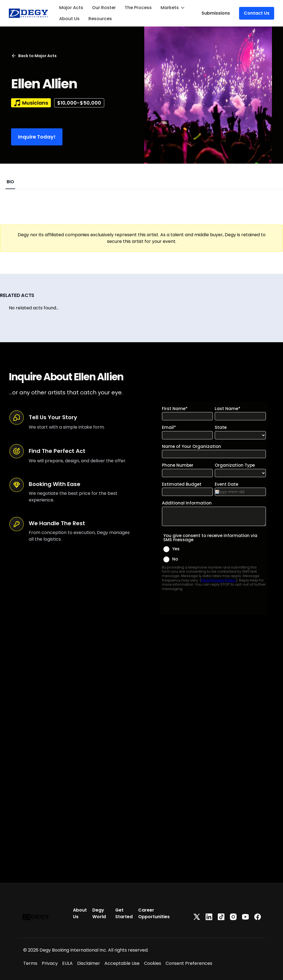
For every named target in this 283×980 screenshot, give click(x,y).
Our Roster (104, 8)
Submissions (216, 13)
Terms (30, 963)
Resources (100, 19)
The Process (138, 8)
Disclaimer (89, 963)
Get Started (124, 913)
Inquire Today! (37, 137)
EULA (67, 963)
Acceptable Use (122, 963)
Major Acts (71, 8)
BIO (10, 182)
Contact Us (257, 13)
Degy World (99, 913)
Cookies (153, 963)
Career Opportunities (154, 913)
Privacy (50, 963)
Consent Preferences (189, 963)
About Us (69, 19)
